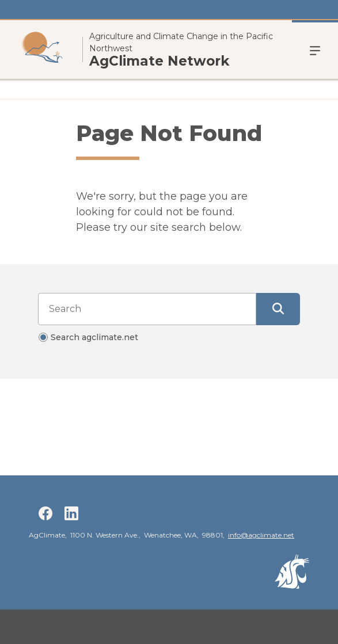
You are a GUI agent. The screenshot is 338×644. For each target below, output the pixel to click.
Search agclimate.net (94, 337)
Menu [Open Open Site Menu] (315, 49)
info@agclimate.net (261, 535)
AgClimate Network (159, 61)
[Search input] (147, 309)
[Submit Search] (278, 309)
